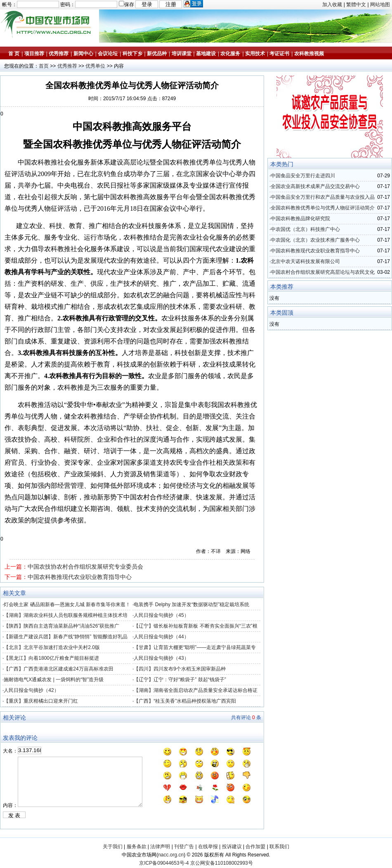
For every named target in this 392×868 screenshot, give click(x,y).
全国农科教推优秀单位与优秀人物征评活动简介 (323, 208)
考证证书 (279, 54)
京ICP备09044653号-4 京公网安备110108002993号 (196, 863)
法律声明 (160, 847)
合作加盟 (255, 847)
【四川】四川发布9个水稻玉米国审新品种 (180, 669)
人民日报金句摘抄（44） (161, 637)
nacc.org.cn (171, 855)
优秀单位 (95, 66)
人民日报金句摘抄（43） (161, 658)
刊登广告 (184, 847)
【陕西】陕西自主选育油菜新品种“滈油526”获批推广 (61, 626)
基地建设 (206, 54)
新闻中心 (83, 54)
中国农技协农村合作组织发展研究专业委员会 (85, 567)
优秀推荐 (59, 54)
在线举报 (208, 847)
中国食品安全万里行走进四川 (303, 176)
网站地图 (380, 5)
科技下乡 (132, 54)
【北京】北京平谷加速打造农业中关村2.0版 (52, 647)
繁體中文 (356, 5)
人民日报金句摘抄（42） (31, 690)
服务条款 (137, 847)
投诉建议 (232, 847)
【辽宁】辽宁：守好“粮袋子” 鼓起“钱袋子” (180, 680)
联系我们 (279, 847)
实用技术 (255, 54)
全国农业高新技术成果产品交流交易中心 (315, 186)
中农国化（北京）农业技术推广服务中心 (315, 240)
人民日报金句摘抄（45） (161, 615)
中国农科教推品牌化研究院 (300, 219)
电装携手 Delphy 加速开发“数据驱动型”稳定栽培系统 (191, 605)
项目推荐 (34, 54)
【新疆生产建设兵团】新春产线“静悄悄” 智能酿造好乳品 (65, 637)
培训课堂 (182, 54)
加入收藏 (332, 5)
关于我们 (113, 847)
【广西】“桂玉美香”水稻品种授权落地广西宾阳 (185, 701)
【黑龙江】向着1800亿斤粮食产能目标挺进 (51, 658)
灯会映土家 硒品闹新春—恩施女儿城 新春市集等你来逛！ (67, 605)
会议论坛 (108, 54)
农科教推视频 (309, 54)
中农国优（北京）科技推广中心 (305, 229)
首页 (44, 66)
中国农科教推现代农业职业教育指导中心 (80, 577)
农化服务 (230, 54)
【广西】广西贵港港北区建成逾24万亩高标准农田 (58, 669)
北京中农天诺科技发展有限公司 (305, 261)
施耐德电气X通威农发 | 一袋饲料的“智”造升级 (54, 680)
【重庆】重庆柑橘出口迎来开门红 (41, 701)
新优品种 (157, 54)
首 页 (14, 54)
